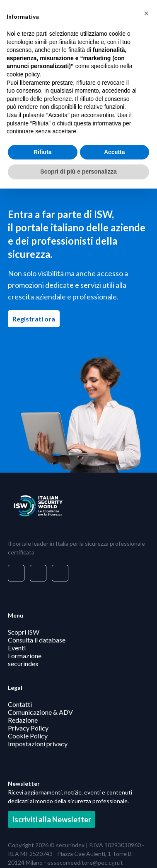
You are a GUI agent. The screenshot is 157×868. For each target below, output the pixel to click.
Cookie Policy (28, 736)
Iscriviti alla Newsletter (52, 819)
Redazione (23, 720)
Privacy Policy (28, 728)
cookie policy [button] (23, 74)
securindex (23, 663)
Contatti (20, 704)
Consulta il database (37, 640)
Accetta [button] (115, 152)
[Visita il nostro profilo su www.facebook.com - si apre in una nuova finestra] (38, 573)
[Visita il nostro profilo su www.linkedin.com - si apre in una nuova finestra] (16, 573)
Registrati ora (36, 319)
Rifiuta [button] (43, 152)
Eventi (17, 648)
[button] (146, 13)
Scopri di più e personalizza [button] (78, 172)
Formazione (25, 656)
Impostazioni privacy (38, 744)
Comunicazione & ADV (40, 712)
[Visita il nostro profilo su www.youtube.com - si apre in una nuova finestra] (60, 573)
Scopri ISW (24, 632)
